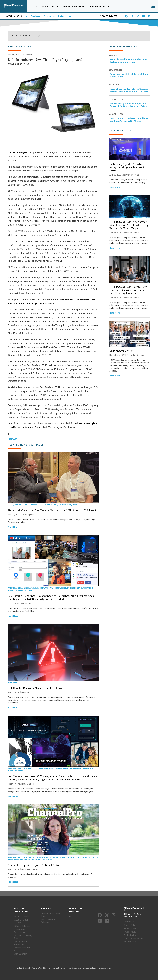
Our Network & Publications (21, 931)
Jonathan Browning (131, 175)
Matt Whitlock (27, 604)
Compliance (36, 16)
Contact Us (129, 922)
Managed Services (32, 505)
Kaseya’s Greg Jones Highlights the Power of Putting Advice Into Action (128, 105)
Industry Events (73, 857)
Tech (35, 6)
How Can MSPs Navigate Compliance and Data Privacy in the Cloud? (129, 119)
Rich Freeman (27, 55)
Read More (13, 527)
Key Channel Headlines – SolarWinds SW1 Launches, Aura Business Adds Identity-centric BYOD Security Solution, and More (51, 598)
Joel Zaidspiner (27, 515)
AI (27, 16)
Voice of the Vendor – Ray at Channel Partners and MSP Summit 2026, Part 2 (130, 90)
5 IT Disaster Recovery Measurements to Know (35, 688)
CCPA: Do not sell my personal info (133, 940)
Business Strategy (74, 6)
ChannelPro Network (31, 869)
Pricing (61, 16)
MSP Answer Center (121, 351)
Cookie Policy (130, 935)
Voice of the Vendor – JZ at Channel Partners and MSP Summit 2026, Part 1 (52, 510)
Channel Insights (99, 6)
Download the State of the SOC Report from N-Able (130, 75)
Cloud (11, 505)
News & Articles (20, 47)
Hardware (12, 439)
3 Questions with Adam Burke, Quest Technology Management (129, 61)
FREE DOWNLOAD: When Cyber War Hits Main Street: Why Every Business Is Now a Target (129, 225)
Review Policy (130, 925)
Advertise (73, 916)
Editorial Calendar (22, 926)
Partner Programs (49, 505)
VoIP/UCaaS (72, 505)
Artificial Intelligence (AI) (20, 588)
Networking (13, 860)
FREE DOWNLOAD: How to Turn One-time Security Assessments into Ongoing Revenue (128, 290)
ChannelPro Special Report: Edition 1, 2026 (33, 865)
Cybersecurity (50, 6)
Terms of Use (130, 928)
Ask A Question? (21, 954)
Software (62, 505)
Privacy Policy (130, 932)
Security (19, 591)
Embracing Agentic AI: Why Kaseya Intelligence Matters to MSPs (127, 167)
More (69, 16)
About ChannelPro (22, 916)
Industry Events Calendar (48, 921)
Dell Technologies (17, 153)
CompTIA (26, 692)
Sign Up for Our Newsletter (20, 943)
